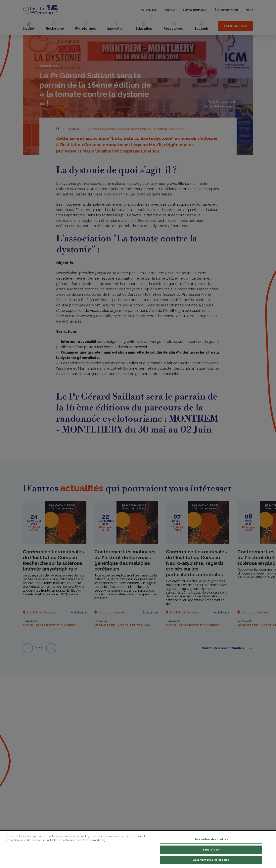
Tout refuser (211, 850)
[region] (138, 849)
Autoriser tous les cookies (211, 860)
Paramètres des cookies (211, 839)
